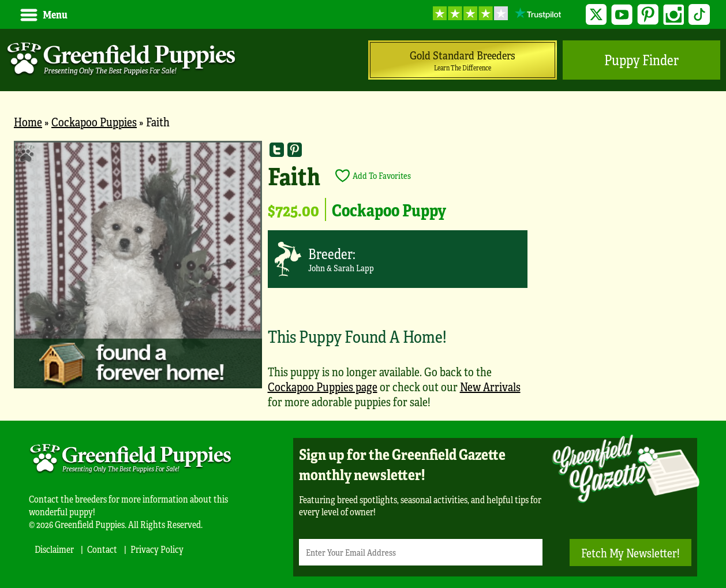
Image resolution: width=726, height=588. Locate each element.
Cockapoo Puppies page (323, 386)
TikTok (699, 15)
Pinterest (648, 15)
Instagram (674, 15)
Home (28, 121)
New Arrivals (490, 386)
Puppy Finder (641, 60)
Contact (102, 549)
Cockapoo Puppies (94, 121)
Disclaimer (54, 549)
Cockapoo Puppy (389, 209)
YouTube (622, 15)
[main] (363, 281)
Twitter (596, 15)
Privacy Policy (157, 549)
